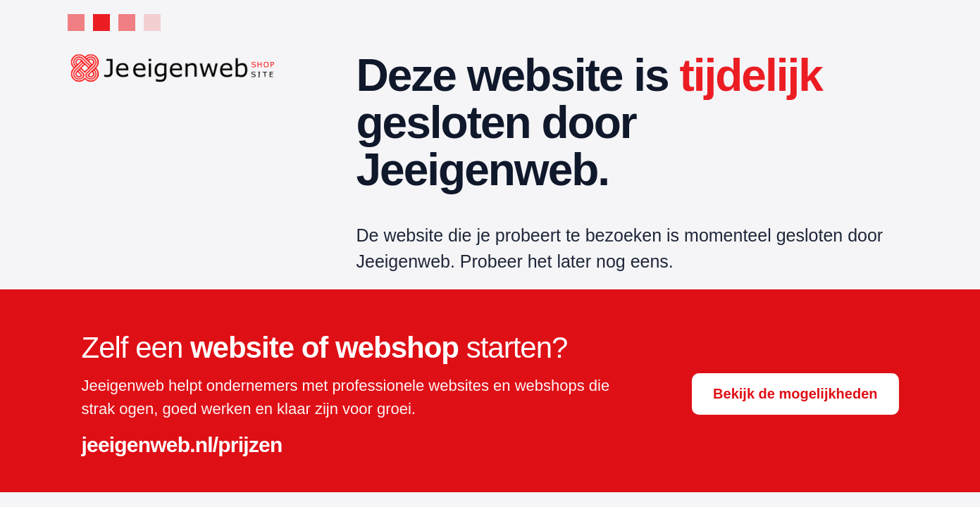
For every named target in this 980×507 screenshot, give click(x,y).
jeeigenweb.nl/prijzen (182, 445)
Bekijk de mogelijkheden (795, 394)
